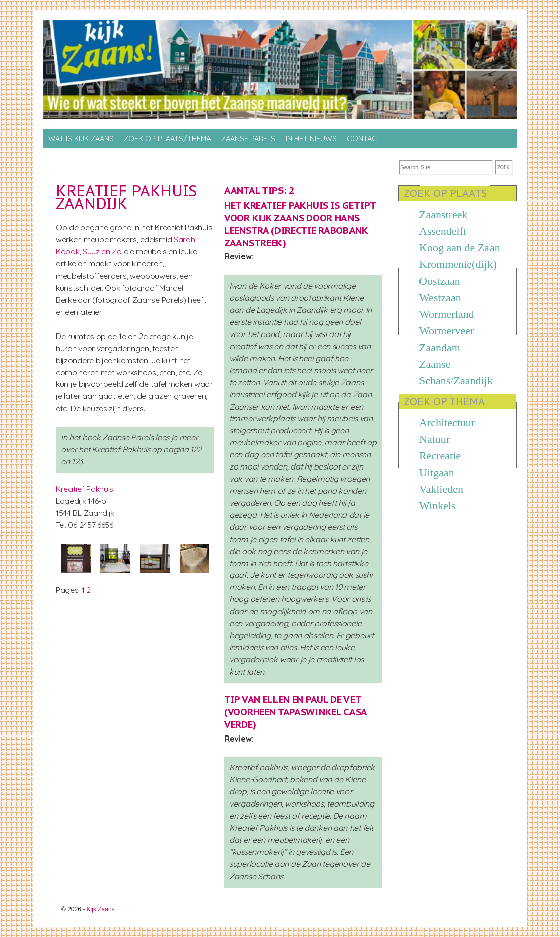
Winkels (437, 506)
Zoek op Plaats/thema (167, 139)
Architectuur (447, 422)
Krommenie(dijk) (458, 264)
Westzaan (440, 297)
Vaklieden (441, 489)
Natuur (434, 439)
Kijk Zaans (101, 909)
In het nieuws (311, 139)
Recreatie (440, 456)
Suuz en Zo (103, 251)
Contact (364, 139)
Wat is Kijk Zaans (81, 139)
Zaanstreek (443, 214)
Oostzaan (440, 281)
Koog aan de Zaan (460, 248)
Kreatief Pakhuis (85, 489)
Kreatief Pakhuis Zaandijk (126, 197)
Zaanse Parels (248, 139)
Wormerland (446, 314)
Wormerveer (446, 331)
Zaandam (440, 347)
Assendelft (443, 231)
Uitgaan (437, 472)
